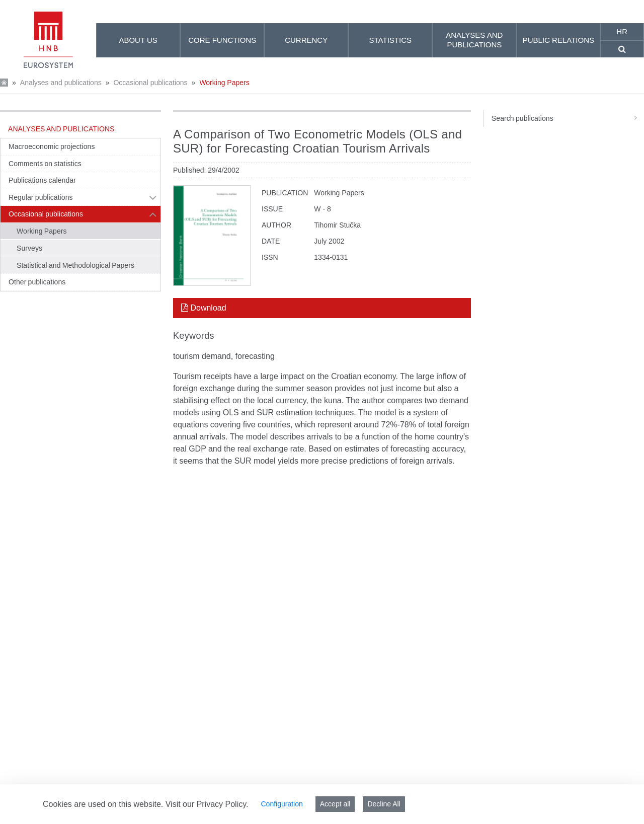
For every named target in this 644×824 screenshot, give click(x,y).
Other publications (37, 282)
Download (204, 308)
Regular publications (41, 197)
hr (622, 31)
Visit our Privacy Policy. (207, 804)
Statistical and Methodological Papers (75, 265)
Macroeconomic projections (52, 146)
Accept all (335, 804)
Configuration (281, 804)
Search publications (568, 118)
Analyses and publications (61, 83)
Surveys (29, 248)
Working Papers (224, 83)
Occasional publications (150, 83)
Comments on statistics (45, 164)
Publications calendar (42, 180)
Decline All (384, 804)
